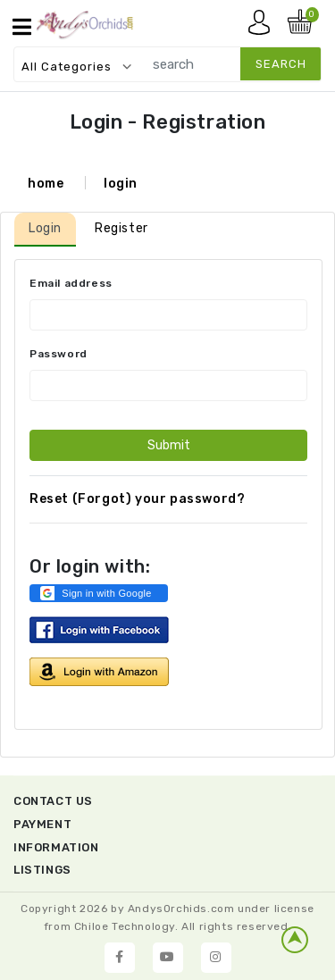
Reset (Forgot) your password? (137, 499)
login (121, 184)
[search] (228, 64)
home (46, 184)
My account (264, 27)
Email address (71, 283)
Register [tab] (121, 228)
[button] (99, 593)
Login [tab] (45, 228)
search (281, 64)
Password (59, 354)
